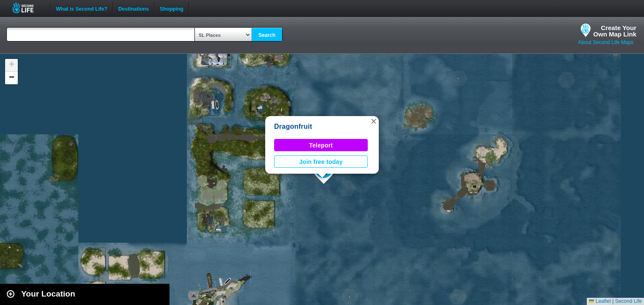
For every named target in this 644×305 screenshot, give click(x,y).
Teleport (321, 145)
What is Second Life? (82, 8)
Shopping (171, 8)
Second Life (28, 8)
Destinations (133, 8)
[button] (374, 121)
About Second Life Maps (606, 42)
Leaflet (600, 301)
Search (267, 35)
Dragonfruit (293, 126)
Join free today (321, 162)
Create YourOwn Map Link (615, 31)
